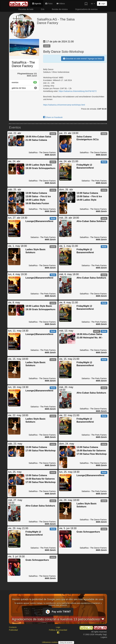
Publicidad (13, 630)
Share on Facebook (53, 117)
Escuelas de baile (26, 9)
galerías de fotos (24, 88)
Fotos (49, 4)
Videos (61, 4)
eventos (24, 82)
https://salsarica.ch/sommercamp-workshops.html (64, 105)
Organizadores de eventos (86, 9)
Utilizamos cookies (50, 642)
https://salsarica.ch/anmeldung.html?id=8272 (78, 91)
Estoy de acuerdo (66, 643)
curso (47, 46)
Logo (58, 627)
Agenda (37, 4)
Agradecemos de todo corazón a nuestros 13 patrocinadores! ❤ (58, 619)
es (93, 4)
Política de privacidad (58, 630)
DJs (43, 9)
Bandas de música (60, 9)
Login (102, 4)
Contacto (13, 627)
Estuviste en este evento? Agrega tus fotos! (83, 59)
